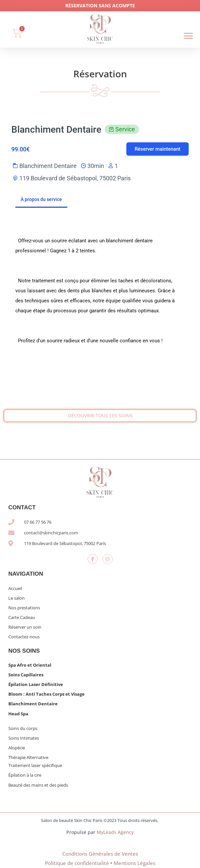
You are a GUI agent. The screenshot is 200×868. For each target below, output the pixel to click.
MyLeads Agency (115, 832)
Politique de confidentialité (77, 863)
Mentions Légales (134, 863)
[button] (188, 36)
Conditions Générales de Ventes (100, 854)
